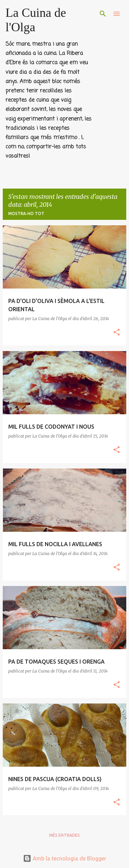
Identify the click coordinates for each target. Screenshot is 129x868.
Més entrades (64, 835)
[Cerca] (103, 14)
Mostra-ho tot (26, 213)
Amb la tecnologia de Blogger (65, 858)
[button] (117, 333)
